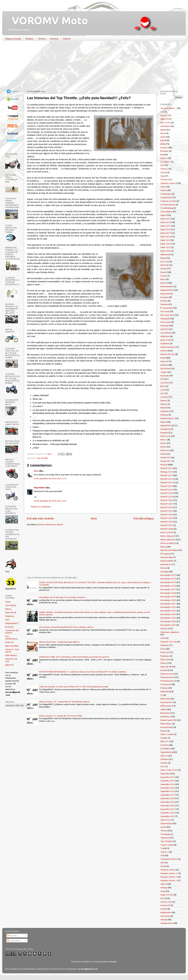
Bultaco (164, 158)
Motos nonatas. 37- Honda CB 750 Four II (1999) (61, 716)
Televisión (165, 838)
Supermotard (166, 823)
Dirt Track (165, 262)
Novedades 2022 (168, 607)
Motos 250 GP (167, 532)
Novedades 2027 (168, 625)
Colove (164, 187)
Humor (163, 361)
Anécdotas (165, 126)
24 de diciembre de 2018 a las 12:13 (50, 478)
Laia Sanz (165, 383)
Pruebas (164, 688)
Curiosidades (166, 212)
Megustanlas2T (12, 623)
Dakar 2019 (166, 240)
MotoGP (164, 465)
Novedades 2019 (168, 597)
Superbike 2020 (168, 806)
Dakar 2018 (166, 237)
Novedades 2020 (168, 600)
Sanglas (164, 738)
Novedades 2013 (168, 575)
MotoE (163, 454)
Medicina (164, 415)
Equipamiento (167, 290)
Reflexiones (166, 706)
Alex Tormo (166, 123)
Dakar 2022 (166, 251)
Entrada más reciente (40, 518)
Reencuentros (167, 702)
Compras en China (168, 201)
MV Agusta (165, 554)
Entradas (12, 935)
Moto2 (163, 443)
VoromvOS (165, 905)
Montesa (164, 433)
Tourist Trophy (167, 845)
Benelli (163, 140)
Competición (166, 197)
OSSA (163, 638)
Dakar (163, 215)
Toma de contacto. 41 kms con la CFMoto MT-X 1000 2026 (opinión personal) (74, 687)
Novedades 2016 (168, 586)
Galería (67, 39)
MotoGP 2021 (167, 504)
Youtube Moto (167, 923)
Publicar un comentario (41, 507)
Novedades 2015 (168, 582)
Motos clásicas (167, 536)
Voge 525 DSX (167, 895)
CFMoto (164, 169)
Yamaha (164, 920)
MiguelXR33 (40, 488)
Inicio (94, 518)
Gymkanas (165, 343)
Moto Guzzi (165, 436)
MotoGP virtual (167, 529)
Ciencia (164, 172)
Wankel (164, 909)
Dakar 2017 (166, 233)
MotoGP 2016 (167, 486)
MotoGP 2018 (167, 493)
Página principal (13, 39)
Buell (163, 155)
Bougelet (165, 151)
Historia (164, 351)
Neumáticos (166, 564)
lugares (164, 400)
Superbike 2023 (168, 816)
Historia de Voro (168, 354)
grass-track (166, 340)
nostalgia (164, 572)
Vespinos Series (168, 870)
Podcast (164, 670)
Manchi (163, 408)
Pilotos (164, 663)
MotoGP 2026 (167, 522)
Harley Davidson (168, 347)
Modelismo (165, 429)
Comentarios (14, 941)
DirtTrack (164, 265)
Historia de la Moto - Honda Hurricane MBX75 (59, 642)
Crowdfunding (167, 208)
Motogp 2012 (167, 472)
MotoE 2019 (166, 457)
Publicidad (165, 691)
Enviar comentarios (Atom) (51, 524)
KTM (162, 379)
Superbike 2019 (168, 802)
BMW (163, 144)
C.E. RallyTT (166, 162)
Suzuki (163, 827)
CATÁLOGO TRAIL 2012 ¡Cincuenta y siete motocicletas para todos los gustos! (74, 657)
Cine (162, 176)
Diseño (164, 269)
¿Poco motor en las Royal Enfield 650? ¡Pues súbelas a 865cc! (66, 627)
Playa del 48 (11, 612)
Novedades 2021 (168, 604)
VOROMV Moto (47, 20)
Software (165, 759)
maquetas (165, 411)
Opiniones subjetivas (170, 632)
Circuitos (164, 180)
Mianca (8, 609)
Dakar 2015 (166, 226)
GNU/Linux (165, 336)
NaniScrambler (167, 561)
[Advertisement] (92, 66)
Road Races (166, 717)
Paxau (8, 602)
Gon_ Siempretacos (11, 637)
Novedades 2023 (168, 611)
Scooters (164, 745)
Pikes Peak (165, 659)
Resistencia (166, 713)
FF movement (167, 308)
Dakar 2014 (166, 222)
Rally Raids (165, 699)
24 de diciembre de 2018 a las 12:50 (50, 501)
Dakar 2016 (166, 229)
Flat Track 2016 (167, 315)
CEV (162, 165)
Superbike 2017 (168, 795)
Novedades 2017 (168, 589)
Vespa (163, 866)
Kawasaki (165, 376)
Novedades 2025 (168, 618)
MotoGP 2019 (167, 497)
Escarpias (9, 627)
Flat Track (165, 311)
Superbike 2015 (168, 788)
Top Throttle (42, 458)
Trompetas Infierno (169, 859)
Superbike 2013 (168, 781)
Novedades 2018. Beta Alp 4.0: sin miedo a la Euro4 (62, 597)
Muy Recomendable (169, 550)
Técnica (42, 39)
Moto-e (164, 440)
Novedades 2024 (168, 614)
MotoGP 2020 (167, 500)
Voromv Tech (166, 902)
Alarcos (164, 115)
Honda (163, 358)
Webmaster (166, 912)
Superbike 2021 (168, 809)
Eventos (164, 301)
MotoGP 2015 (167, 482)
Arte (162, 133)
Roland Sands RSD (169, 720)
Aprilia (163, 130)
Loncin (163, 390)
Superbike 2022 (168, 813)
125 (162, 112)
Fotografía (165, 319)
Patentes (164, 645)
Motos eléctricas (168, 539)
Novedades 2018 (168, 593)
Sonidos (164, 763)
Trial (162, 855)
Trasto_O (165, 852)
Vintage (164, 888)
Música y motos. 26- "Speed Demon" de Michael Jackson (64, 702)
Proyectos (165, 684)
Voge (163, 891)
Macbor (164, 404)
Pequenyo (10, 616)
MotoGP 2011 (167, 468)
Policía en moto (167, 674)
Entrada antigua (144, 518)
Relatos (29, 39)
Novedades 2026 (168, 621)
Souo (163, 766)
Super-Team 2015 (169, 770)
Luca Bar (164, 397)
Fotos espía (166, 322)
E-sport (164, 276)
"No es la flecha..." (168, 108)
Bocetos (54, 39)
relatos (164, 709)
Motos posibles (167, 543)
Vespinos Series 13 (169, 877)
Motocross (165, 450)
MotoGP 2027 (167, 525)
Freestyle (165, 326)
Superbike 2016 (168, 791)
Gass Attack (11, 605)
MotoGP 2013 (167, 475)
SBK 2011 (165, 741)
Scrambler (165, 749)
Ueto (7, 620)
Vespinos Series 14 (169, 880)
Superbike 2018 (168, 798)
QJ (162, 695)
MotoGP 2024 (167, 514)
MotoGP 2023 (167, 511)
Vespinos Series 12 (169, 873)
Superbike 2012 (168, 777)
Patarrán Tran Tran (169, 642)
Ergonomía (165, 294)
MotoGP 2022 (167, 507)
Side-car (164, 756)
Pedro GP (9, 642)
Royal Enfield (166, 727)
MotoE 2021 (166, 461)
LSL (162, 393)
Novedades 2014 (168, 579)
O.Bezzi (164, 629)
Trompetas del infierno (12, 631)
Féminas (164, 304)
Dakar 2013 (166, 219)
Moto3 (163, 447)
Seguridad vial (167, 752)
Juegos (164, 372)
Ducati (163, 272)
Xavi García (165, 916)
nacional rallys (167, 557)
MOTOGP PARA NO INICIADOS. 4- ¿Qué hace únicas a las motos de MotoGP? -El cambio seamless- (83, 672)
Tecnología (165, 834)
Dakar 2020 (166, 244)
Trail (162, 848)
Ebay (163, 279)
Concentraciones (168, 205)
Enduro (164, 283)
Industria (164, 365)
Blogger (113, 962)
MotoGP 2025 (167, 518)
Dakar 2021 (166, 247)
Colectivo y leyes (168, 183)
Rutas (163, 731)
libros (163, 386)
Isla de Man (165, 368)
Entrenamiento (167, 286)
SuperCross (166, 820)
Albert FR (9, 665)
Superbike (165, 774)
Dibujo (163, 258)
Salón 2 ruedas (167, 734)
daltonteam (166, 254)
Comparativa (166, 194)
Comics (164, 190)
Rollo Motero (11, 655)
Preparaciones (167, 677)
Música (163, 547)
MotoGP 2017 (167, 490)
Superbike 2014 (168, 784)
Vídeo (163, 884)
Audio (163, 137)
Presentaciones (167, 681)
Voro (36, 471)
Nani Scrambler (12, 646)
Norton (164, 568)
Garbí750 (165, 329)
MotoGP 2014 (167, 479)
